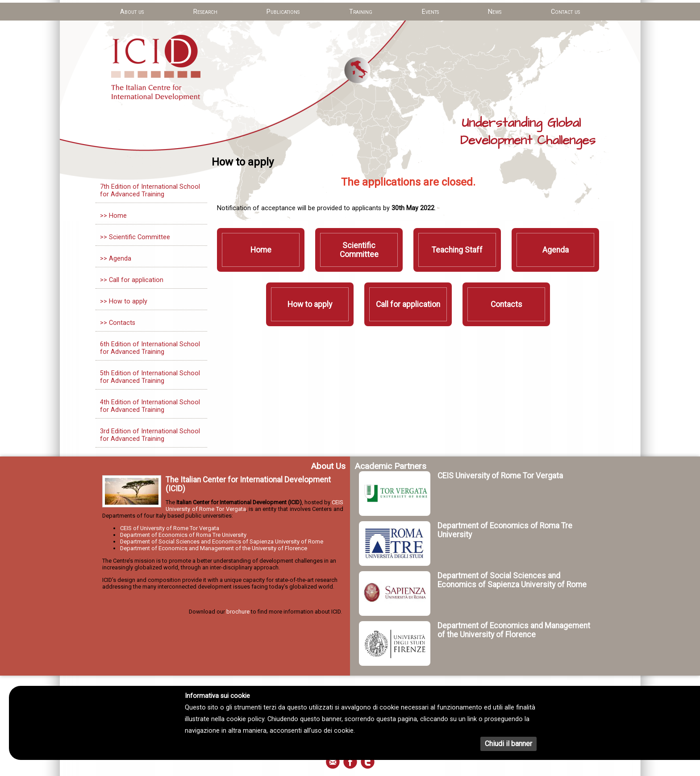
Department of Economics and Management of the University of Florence (214, 548)
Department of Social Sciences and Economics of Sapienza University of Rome (222, 542)
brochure (238, 612)
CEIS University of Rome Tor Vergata (500, 476)
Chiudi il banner (508, 744)
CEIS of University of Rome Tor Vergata (170, 528)
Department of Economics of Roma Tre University (183, 535)
